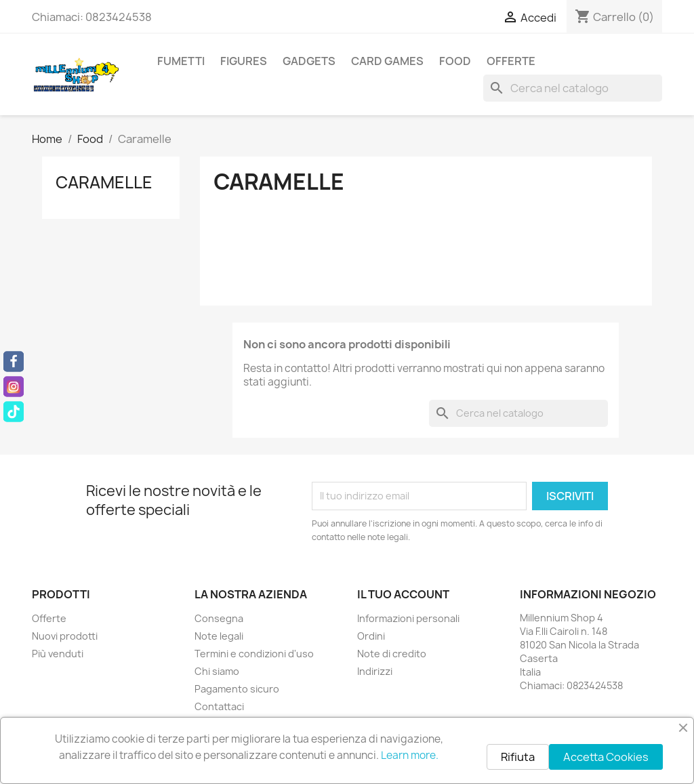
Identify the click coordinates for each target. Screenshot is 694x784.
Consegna (219, 618)
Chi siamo (217, 671)
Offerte (511, 61)
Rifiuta (518, 757)
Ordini (371, 636)
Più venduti (58, 654)
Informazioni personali (408, 618)
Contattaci (219, 706)
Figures (244, 61)
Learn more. (410, 755)
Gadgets (309, 61)
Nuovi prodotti (65, 636)
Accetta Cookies (606, 757)
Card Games (387, 61)
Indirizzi (375, 671)
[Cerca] (573, 88)
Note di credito (392, 654)
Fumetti (181, 61)
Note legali (219, 636)
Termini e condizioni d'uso (254, 654)
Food (455, 61)
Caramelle (104, 182)
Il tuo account (403, 594)
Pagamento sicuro (237, 689)
